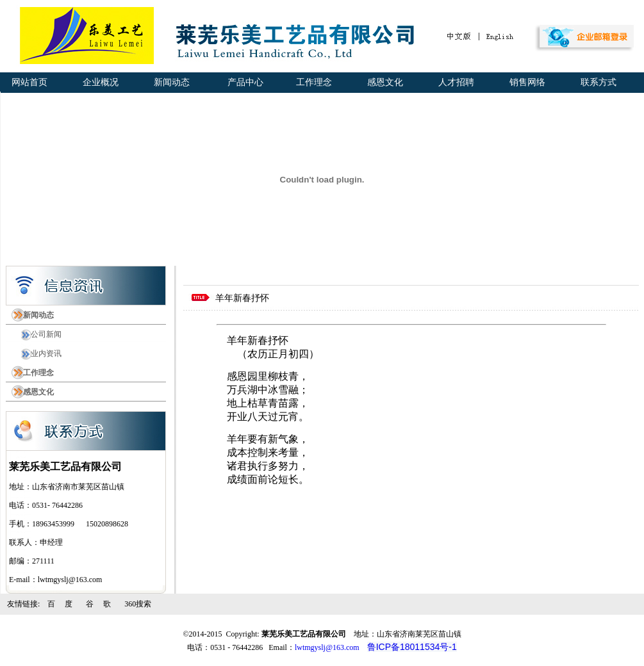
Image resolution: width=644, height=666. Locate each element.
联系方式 (596, 82)
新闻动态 (169, 82)
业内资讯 (42, 353)
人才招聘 (454, 82)
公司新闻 (42, 334)
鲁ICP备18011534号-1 (412, 647)
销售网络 (525, 82)
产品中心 (242, 82)
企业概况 (98, 82)
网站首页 (27, 82)
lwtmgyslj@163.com (327, 647)
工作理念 (312, 82)
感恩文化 (383, 82)
